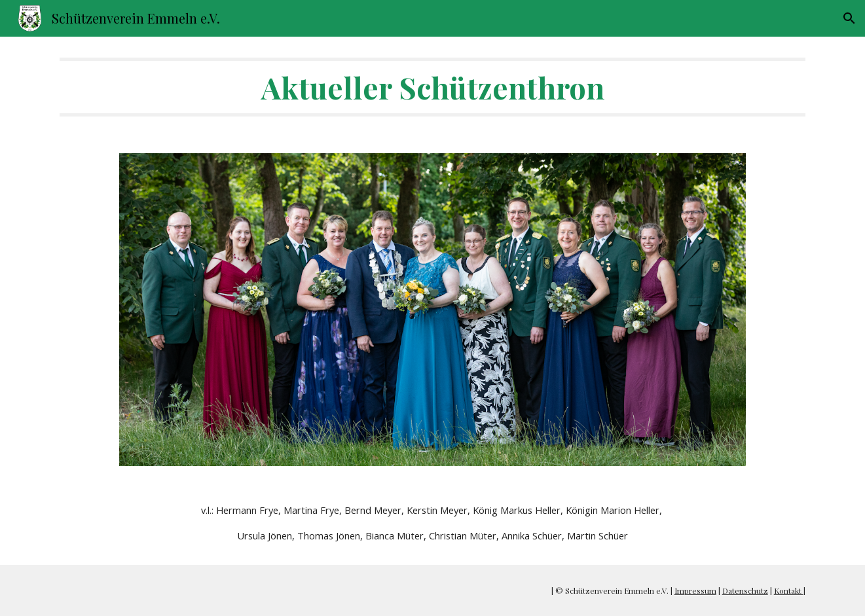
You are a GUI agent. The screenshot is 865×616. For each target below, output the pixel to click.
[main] (432, 87)
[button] (849, 18)
